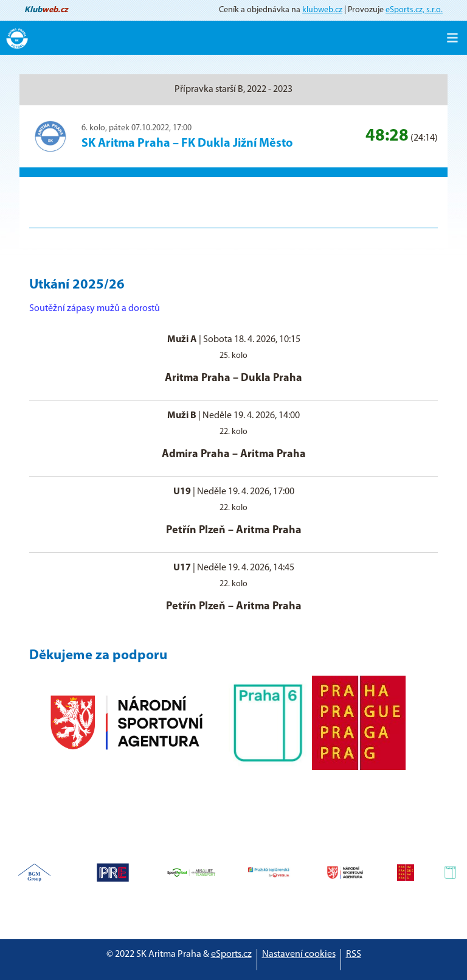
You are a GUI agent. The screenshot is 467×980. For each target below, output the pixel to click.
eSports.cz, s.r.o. (414, 10)
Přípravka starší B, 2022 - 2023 (233, 89)
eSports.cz (231, 954)
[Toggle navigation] (452, 38)
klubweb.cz (322, 10)
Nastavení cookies (299, 954)
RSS (354, 954)
